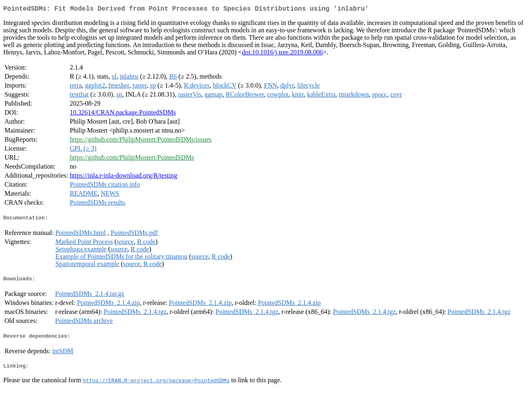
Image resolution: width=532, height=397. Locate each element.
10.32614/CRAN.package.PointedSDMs (123, 114)
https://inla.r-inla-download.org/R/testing (124, 177)
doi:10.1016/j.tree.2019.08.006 (282, 54)
